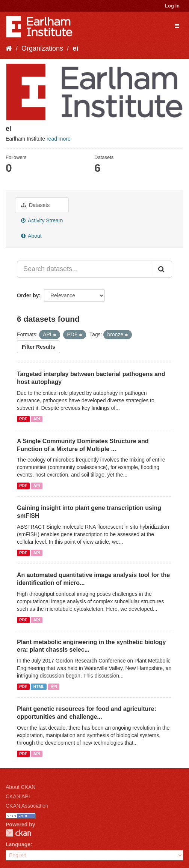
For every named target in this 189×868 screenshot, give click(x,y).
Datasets (35, 205)
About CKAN (20, 787)
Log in (172, 6)
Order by (28, 295)
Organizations (42, 48)
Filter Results (39, 347)
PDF (23, 419)
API (37, 419)
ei (75, 48)
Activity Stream (42, 220)
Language (18, 844)
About (31, 236)
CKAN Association (27, 806)
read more (59, 139)
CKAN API (18, 796)
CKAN (18, 833)
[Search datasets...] (85, 269)
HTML (39, 687)
